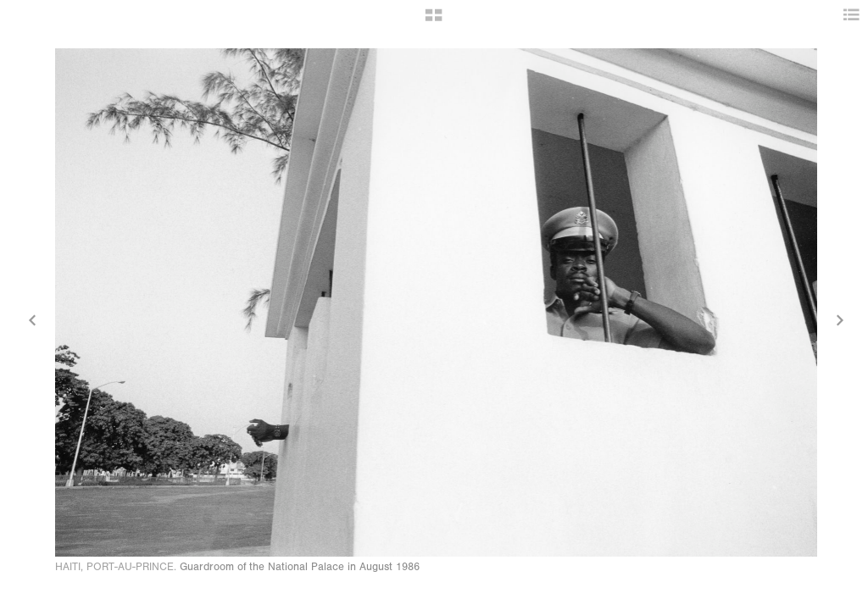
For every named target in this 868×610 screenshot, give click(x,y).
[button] (434, 21)
